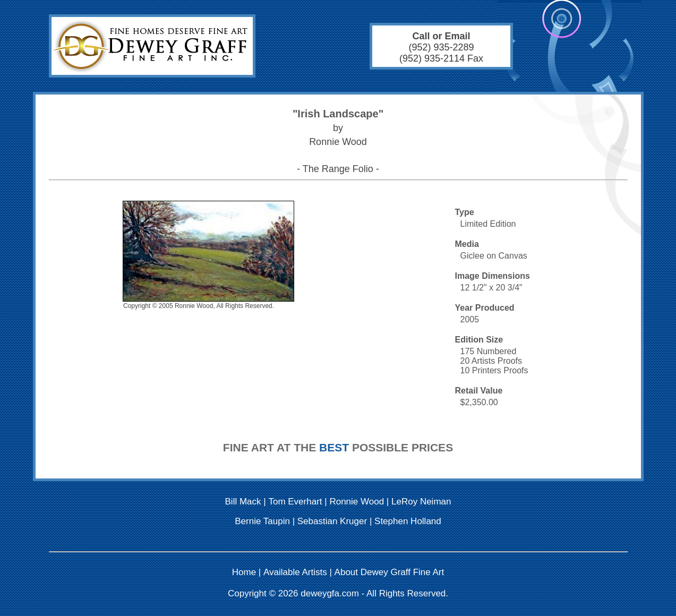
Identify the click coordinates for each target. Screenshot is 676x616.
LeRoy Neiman (421, 502)
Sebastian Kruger (332, 521)
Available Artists (295, 572)
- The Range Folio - (338, 169)
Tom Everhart (295, 502)
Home (244, 572)
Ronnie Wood (357, 502)
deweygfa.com (330, 593)
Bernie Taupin (262, 521)
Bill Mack (243, 502)
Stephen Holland (408, 521)
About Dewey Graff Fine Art (390, 572)
